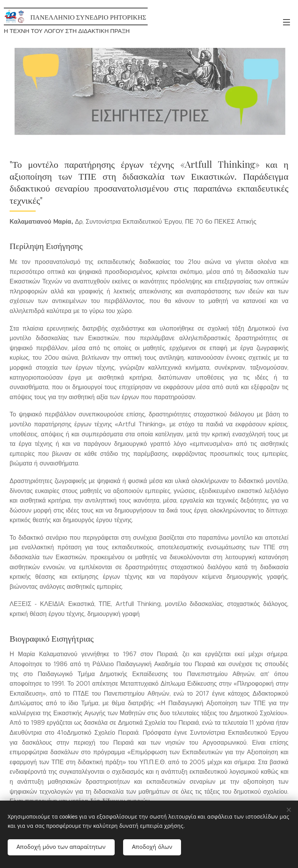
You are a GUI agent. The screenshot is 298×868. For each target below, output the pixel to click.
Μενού (286, 22)
